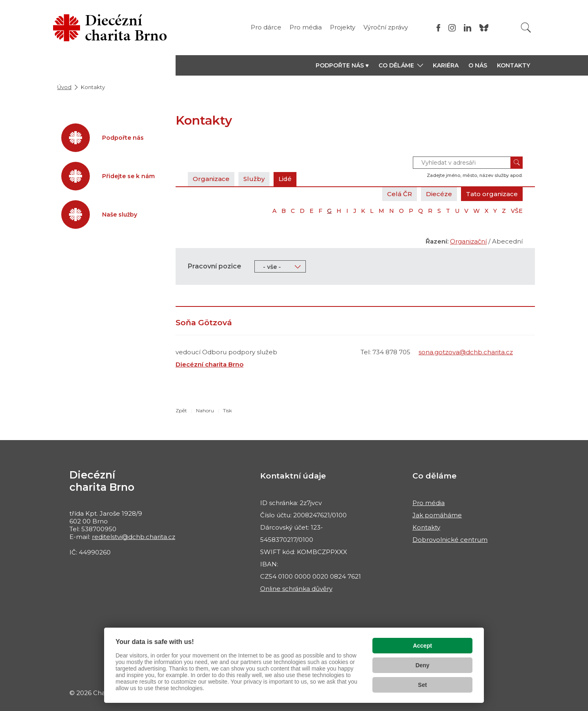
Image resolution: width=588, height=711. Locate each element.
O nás (478, 65)
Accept (422, 646)
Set (423, 685)
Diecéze (439, 194)
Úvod (64, 87)
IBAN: (269, 564)
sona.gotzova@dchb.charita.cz (466, 352)
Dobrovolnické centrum (450, 540)
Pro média (306, 27)
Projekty (343, 27)
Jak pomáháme (437, 515)
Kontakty (513, 65)
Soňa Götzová (204, 323)
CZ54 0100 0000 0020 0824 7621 (311, 576)
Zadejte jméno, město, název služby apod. (475, 175)
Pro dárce (266, 27)
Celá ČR (400, 194)
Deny (422, 665)
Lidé (285, 179)
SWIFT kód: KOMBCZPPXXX (304, 552)
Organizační (468, 241)
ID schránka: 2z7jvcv (291, 503)
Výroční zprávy (386, 27)
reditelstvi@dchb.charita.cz (134, 537)
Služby (254, 179)
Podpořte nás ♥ (342, 65)
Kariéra (446, 65)
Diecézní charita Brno (209, 364)
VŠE (517, 211)
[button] (401, 65)
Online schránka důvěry (296, 589)
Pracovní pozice (215, 266)
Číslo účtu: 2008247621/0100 (303, 515)
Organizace (211, 179)
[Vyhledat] (526, 28)
